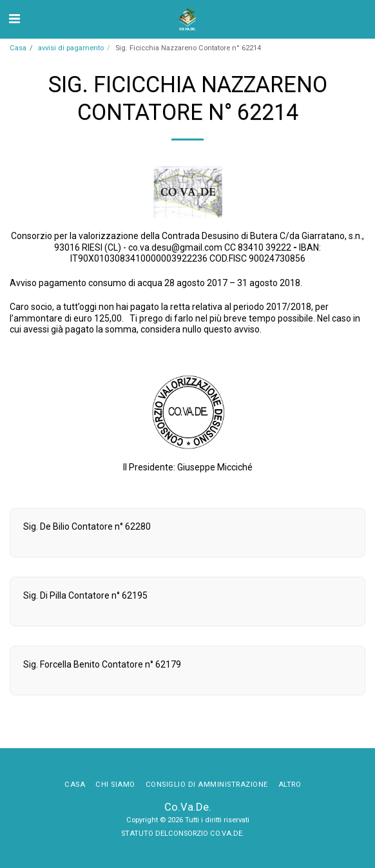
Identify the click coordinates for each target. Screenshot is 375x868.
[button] (14, 19)
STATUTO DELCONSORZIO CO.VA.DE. (184, 834)
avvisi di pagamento (71, 48)
